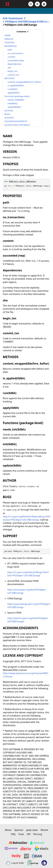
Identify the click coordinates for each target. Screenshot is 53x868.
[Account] (44, 4)
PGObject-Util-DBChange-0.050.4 (26, 22)
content (11, 57)
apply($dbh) (14, 93)
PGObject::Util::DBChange (22, 182)
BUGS (7, 114)
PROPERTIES (11, 46)
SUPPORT (9, 118)
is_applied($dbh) (16, 85)
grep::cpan (32, 830)
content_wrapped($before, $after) (24, 82)
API (29, 834)
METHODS (9, 78)
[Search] (31, 4)
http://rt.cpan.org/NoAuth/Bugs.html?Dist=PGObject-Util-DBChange (28, 574)
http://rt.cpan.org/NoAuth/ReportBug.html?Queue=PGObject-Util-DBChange (27, 518)
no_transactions (16, 53)
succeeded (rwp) (16, 60)
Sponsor (19, 830)
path (10, 50)
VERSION (9, 39)
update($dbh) (14, 107)
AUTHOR (9, 111)
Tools (21, 834)
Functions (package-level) (17, 96)
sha (9, 68)
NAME (7, 35)
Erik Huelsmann (13, 18)
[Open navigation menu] (37, 4)
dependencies (15, 64)
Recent (44, 830)
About (8, 830)
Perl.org (38, 834)
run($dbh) (13, 89)
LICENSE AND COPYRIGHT (17, 125)
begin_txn (13, 71)
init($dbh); (13, 103)
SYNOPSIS (9, 42)
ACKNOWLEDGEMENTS (16, 121)
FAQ (13, 834)
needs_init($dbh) (16, 100)
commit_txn (13, 75)
